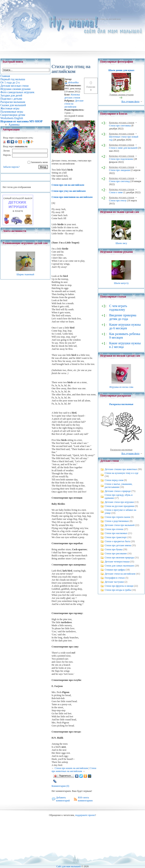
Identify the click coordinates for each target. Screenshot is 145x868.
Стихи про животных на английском (74, 770)
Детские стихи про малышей (120, 525)
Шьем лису (121, 243)
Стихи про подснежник (121, 159)
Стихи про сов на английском (68, 185)
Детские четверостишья (117, 562)
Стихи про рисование (116, 553)
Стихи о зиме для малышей (123, 148)
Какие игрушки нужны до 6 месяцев (125, 326)
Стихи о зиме (116, 192)
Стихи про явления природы (119, 558)
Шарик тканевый (25, 274)
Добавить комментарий (63, 799)
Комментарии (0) (60, 786)
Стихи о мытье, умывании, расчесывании (118, 486)
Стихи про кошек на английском (71, 768)
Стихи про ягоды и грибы (118, 590)
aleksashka (73, 82)
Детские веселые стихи (73, 19)
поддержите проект (85, 815)
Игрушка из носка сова (121, 387)
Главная (53, 19)
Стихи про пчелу (118, 200)
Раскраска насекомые (121, 404)
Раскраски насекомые (121, 450)
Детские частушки (114, 582)
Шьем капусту (121, 283)
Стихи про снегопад (119, 181)
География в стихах (115, 578)
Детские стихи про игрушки (119, 502)
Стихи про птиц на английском (105, 19)
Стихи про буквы (114, 549)
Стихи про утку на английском (69, 191)
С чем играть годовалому (118, 308)
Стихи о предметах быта (117, 541)
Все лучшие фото (130, 101)
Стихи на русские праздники (119, 506)
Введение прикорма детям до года (123, 317)
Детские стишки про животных (121, 469)
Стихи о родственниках (117, 521)
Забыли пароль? (11, 167)
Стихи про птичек (114, 529)
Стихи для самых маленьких (119, 566)
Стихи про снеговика (120, 126)
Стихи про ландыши (120, 170)
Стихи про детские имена (118, 545)
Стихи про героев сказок (117, 517)
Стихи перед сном (114, 480)
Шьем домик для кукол (121, 70)
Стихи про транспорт (116, 537)
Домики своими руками (121, 95)
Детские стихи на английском (120, 574)
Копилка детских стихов (72, 96)
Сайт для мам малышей (68, 866)
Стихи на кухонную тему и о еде (121, 473)
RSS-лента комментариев (85, 799)
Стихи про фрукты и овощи (119, 586)
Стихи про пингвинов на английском (72, 197)
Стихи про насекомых (116, 533)
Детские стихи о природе (118, 491)
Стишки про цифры (115, 570)
